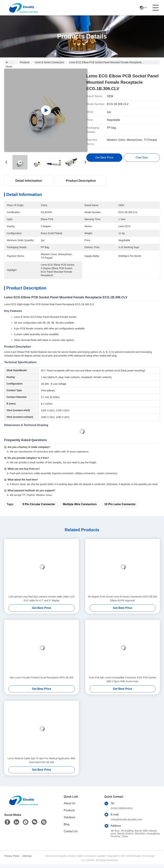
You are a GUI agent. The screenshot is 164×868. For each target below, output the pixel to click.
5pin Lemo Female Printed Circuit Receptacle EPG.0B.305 (42, 677)
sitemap (27, 856)
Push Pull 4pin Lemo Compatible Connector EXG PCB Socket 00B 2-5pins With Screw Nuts (123, 679)
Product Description (81, 181)
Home (9, 63)
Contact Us (71, 831)
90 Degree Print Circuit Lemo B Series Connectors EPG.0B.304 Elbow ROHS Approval (122, 599)
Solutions (69, 817)
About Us (69, 803)
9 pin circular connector (39, 504)
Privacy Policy (12, 856)
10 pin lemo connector (120, 504)
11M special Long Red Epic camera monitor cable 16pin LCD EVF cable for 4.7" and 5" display (42, 599)
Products (25, 62)
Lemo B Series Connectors (49, 62)
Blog (67, 824)
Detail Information (29, 181)
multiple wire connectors (80, 504)
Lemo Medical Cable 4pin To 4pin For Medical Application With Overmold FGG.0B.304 (42, 760)
